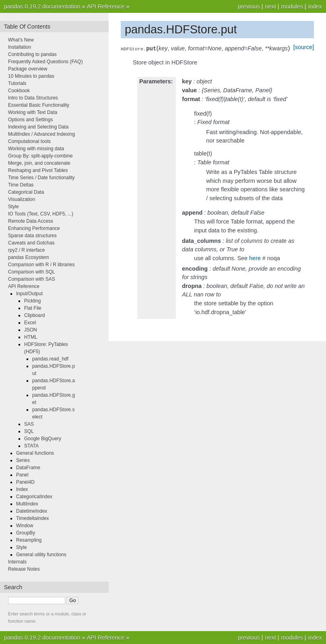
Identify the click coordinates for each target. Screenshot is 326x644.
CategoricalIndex (34, 497)
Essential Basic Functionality (39, 105)
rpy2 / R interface (26, 250)
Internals (17, 562)
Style (13, 207)
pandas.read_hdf (50, 359)
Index (22, 489)
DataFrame (28, 468)
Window (25, 526)
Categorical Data (26, 192)
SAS (29, 424)
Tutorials (17, 83)
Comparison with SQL (32, 272)
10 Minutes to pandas (31, 76)
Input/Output (29, 294)
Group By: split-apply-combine (40, 156)
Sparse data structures (32, 236)
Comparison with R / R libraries (41, 265)
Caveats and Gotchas (31, 243)
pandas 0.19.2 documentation (42, 6)
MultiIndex (27, 504)
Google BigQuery (43, 439)
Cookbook (19, 91)
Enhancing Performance (34, 228)
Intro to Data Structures (33, 98)
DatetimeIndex (32, 511)
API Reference (106, 6)
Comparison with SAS (32, 279)
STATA (31, 446)
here (255, 258)
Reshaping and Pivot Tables (38, 170)
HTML (31, 337)
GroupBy (26, 533)
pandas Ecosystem (28, 257)
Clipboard (34, 315)
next (270, 6)
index (315, 6)
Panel (22, 475)
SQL (29, 431)
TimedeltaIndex (33, 518)
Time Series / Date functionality (41, 178)
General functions (35, 453)
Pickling (32, 301)
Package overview (28, 69)
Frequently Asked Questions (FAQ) (45, 62)
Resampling (29, 540)
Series (23, 460)
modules (292, 6)
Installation (20, 47)
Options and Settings (30, 120)
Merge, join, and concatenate (39, 163)
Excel (30, 323)
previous (249, 6)
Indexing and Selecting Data (38, 127)
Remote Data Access (31, 221)
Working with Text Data (33, 112)
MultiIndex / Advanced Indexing (41, 134)
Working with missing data (36, 149)
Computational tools (29, 141)
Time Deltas (21, 185)
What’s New (21, 40)
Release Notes (24, 569)
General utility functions (41, 555)
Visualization (22, 199)
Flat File (33, 308)
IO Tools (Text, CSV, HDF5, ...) (41, 214)
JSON (31, 330)
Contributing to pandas (32, 54)
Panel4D (25, 482)
